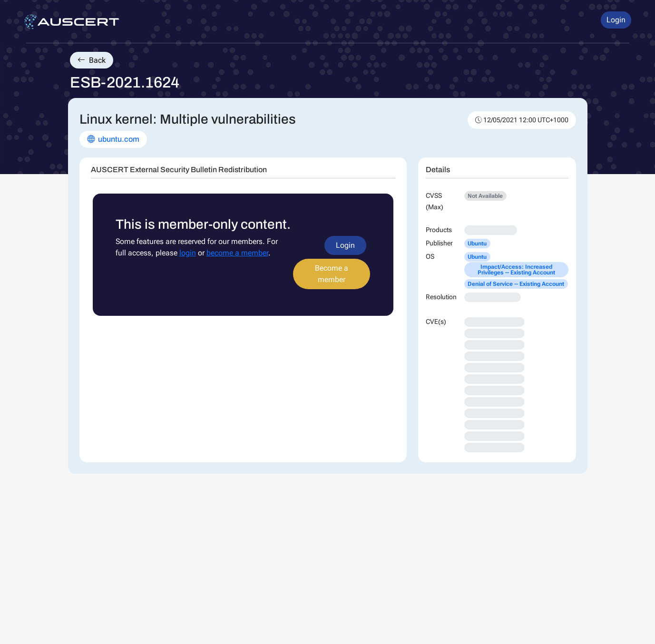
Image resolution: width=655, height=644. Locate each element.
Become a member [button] (332, 274)
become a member (237, 253)
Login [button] (616, 20)
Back (92, 60)
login (188, 253)
